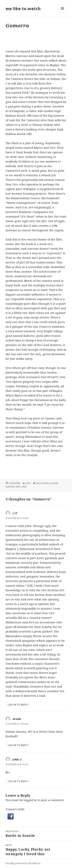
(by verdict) (42, 483)
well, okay (21, 487)
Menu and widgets (62, 12)
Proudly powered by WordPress (23, 863)
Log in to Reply (18, 705)
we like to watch (23, 8)
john (28, 483)
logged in (30, 800)
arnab (17, 719)
